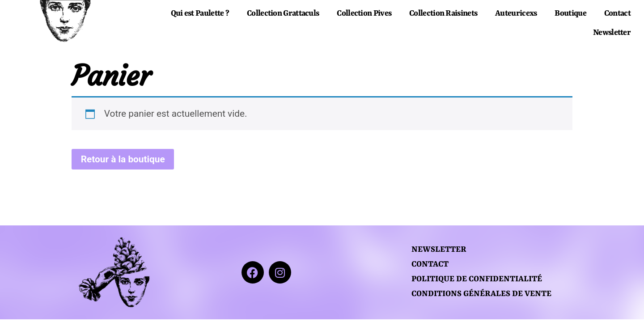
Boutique (570, 14)
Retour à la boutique (123, 159)
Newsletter (612, 33)
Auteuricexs (516, 14)
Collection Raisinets (443, 14)
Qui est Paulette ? (200, 14)
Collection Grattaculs (283, 14)
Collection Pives (364, 14)
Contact (617, 14)
